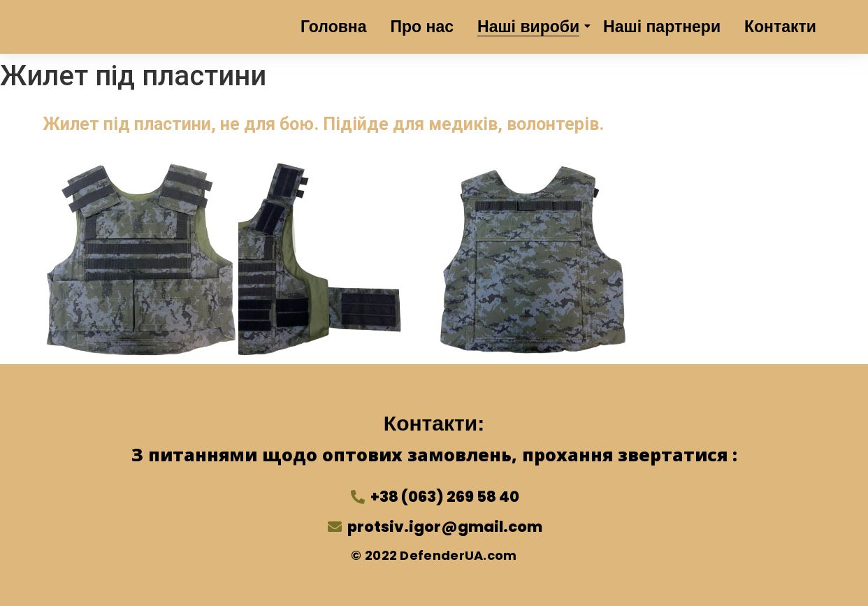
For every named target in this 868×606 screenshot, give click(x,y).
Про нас (422, 27)
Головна (334, 27)
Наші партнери (662, 27)
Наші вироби (531, 27)
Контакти (780, 27)
